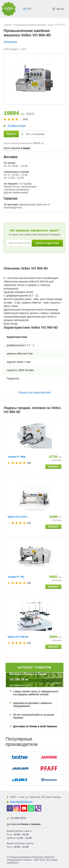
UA (25, 9)
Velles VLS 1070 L (18, 517)
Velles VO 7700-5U (18, 637)
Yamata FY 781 (16, 577)
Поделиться (10, 42)
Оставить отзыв (16, 126)
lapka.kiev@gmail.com (21, 802)
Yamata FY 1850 (17, 457)
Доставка (10, 157)
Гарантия (10, 198)
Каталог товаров (35, 667)
